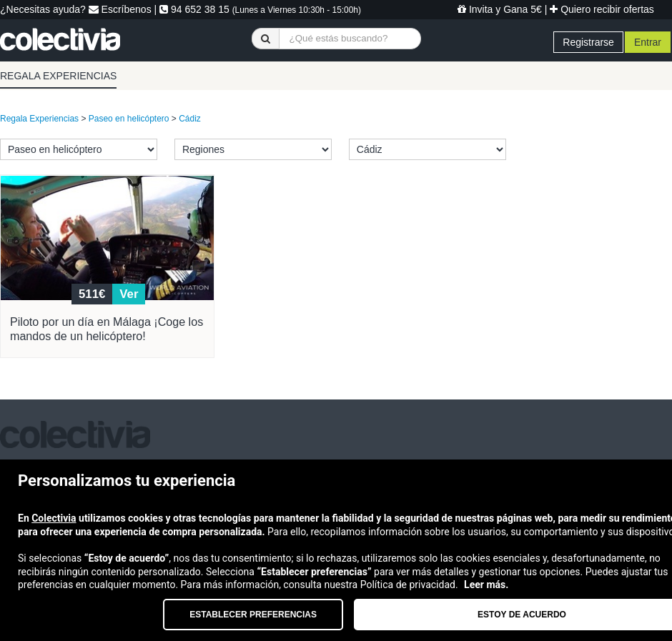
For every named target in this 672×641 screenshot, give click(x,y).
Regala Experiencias (39, 119)
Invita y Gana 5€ (500, 9)
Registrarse (588, 42)
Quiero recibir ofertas (602, 9)
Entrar (648, 42)
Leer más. (486, 585)
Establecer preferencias (253, 615)
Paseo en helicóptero (129, 119)
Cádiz (190, 119)
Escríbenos (120, 9)
